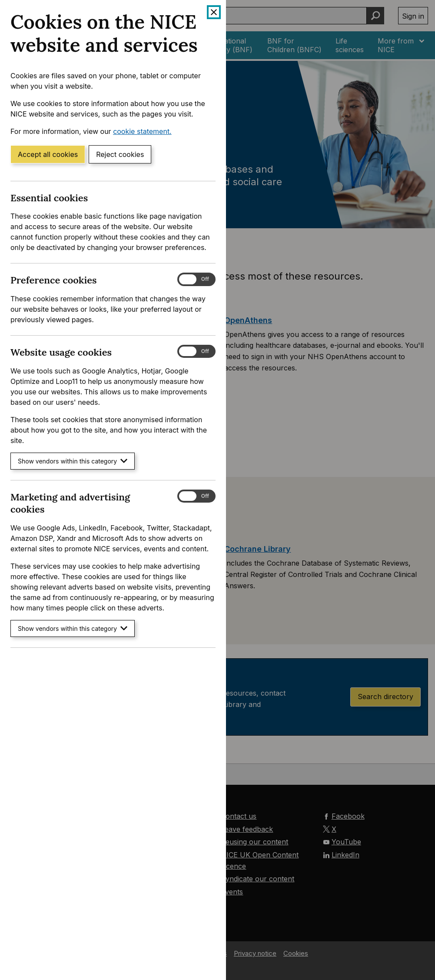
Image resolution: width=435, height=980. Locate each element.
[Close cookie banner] (214, 12)
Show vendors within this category (73, 461)
